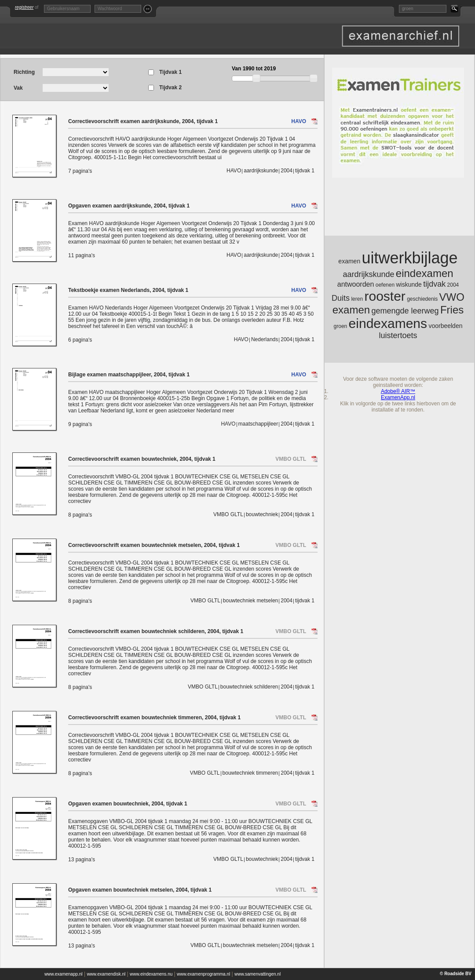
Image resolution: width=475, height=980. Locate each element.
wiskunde (409, 284)
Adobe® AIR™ (398, 391)
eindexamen (425, 273)
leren (357, 299)
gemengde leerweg (405, 311)
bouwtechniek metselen (250, 601)
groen (341, 326)
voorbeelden (445, 326)
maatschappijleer (258, 424)
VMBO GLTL (291, 459)
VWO (452, 297)
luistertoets (398, 335)
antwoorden (356, 284)
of (27, 7)
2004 (287, 171)
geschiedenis (422, 299)
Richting (24, 72)
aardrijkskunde (261, 171)
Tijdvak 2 (170, 88)
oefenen (385, 285)
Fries (452, 310)
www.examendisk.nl (106, 974)
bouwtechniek (262, 514)
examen (349, 261)
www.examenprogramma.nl (203, 974)
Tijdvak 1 (170, 72)
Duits (341, 298)
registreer (24, 7)
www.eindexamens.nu (151, 974)
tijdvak (434, 284)
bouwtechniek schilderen (249, 687)
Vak (18, 88)
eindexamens (388, 323)
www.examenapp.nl (64, 974)
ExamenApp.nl (398, 397)
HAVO (299, 121)
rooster (385, 296)
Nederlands (265, 339)
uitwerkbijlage (410, 258)
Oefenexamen (400, 36)
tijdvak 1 (305, 171)
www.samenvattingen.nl (258, 974)
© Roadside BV (456, 974)
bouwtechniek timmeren (250, 773)
